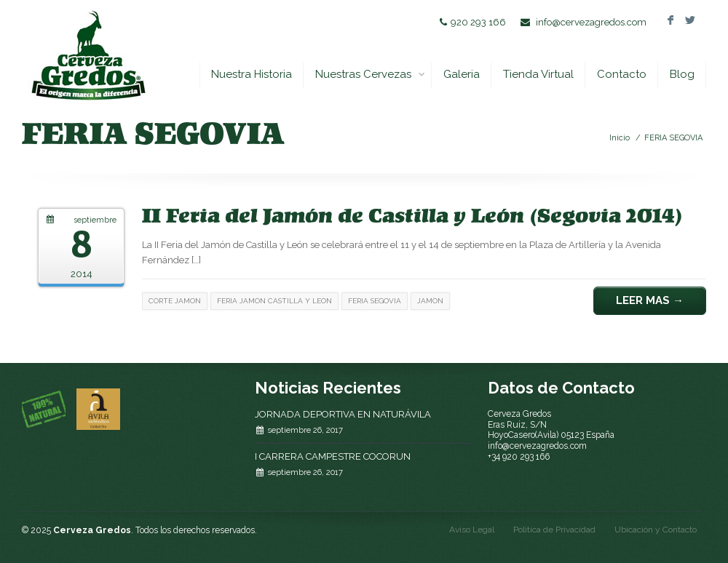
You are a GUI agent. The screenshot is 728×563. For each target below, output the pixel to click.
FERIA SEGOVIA (673, 138)
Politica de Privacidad (554, 530)
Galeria (462, 74)
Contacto (622, 74)
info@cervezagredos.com (591, 22)
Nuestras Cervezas (371, 75)
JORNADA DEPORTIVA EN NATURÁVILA (343, 414)
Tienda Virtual (538, 74)
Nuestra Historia (252, 74)
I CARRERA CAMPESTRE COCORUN (333, 456)
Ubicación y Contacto (656, 530)
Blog (682, 74)
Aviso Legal (472, 530)
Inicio (620, 138)
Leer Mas (650, 300)
